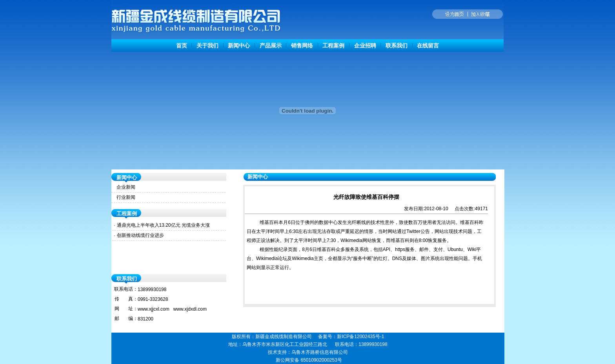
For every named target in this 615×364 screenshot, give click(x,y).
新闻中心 (239, 45)
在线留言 (428, 45)
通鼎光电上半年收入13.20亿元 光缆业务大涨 (163, 225)
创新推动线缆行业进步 (140, 235)
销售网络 (302, 45)
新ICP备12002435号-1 (360, 337)
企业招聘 (365, 45)
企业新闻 (126, 187)
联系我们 (397, 45)
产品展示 (271, 45)
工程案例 (333, 45)
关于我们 (207, 45)
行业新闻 (126, 197)
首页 (182, 45)
